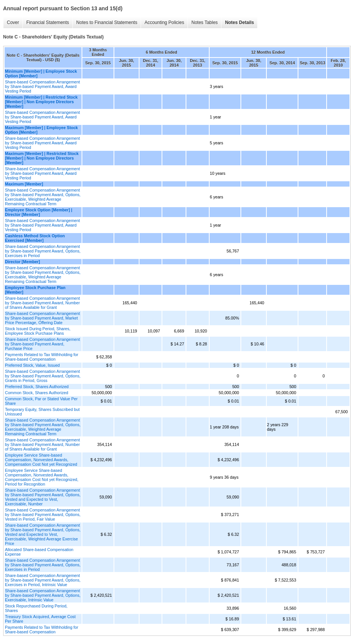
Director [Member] (22, 262)
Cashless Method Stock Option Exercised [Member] (35, 238)
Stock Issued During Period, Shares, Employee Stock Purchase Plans (38, 331)
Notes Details (239, 22)
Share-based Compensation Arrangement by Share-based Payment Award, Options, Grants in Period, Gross (43, 376)
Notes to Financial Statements (107, 22)
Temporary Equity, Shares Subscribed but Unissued (42, 412)
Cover (13, 22)
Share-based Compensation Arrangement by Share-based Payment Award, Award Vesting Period (42, 86)
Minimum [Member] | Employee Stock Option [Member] (41, 74)
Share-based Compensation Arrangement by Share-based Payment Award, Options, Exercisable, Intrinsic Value (43, 595)
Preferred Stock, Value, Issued (32, 365)
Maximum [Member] (24, 184)
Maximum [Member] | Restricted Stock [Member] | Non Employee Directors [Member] (42, 158)
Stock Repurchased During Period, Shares (36, 608)
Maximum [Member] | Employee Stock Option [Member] (41, 130)
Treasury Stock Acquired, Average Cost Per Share (40, 619)
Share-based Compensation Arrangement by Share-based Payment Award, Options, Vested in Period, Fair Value (43, 515)
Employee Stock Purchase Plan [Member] (35, 290)
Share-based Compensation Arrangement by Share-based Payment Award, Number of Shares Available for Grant (42, 303)
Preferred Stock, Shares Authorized (37, 387)
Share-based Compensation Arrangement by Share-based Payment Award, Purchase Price (42, 344)
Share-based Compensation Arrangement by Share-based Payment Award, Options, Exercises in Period (43, 251)
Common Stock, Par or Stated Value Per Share (41, 401)
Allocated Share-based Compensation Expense (39, 552)
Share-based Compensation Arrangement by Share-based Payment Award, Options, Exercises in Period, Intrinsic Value (43, 580)
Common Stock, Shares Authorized (37, 393)
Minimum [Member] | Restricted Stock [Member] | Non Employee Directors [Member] (41, 102)
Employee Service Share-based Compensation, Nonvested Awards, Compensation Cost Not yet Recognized (41, 460)
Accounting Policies (164, 22)
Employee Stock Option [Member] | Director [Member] (38, 212)
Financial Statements (48, 22)
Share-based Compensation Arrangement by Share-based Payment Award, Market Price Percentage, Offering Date (42, 318)
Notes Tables (204, 22)
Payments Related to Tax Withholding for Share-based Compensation (42, 357)
